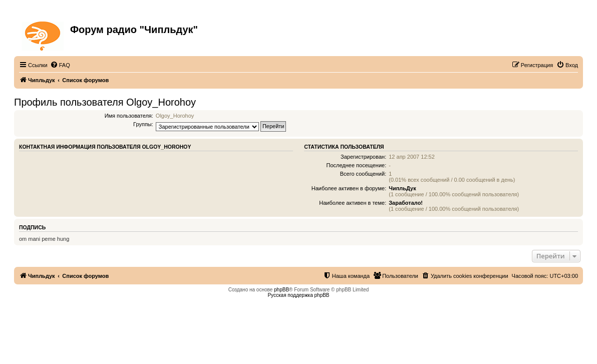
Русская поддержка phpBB (298, 295)
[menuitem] (60, 65)
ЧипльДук (402, 188)
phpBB (281, 290)
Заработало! (406, 203)
